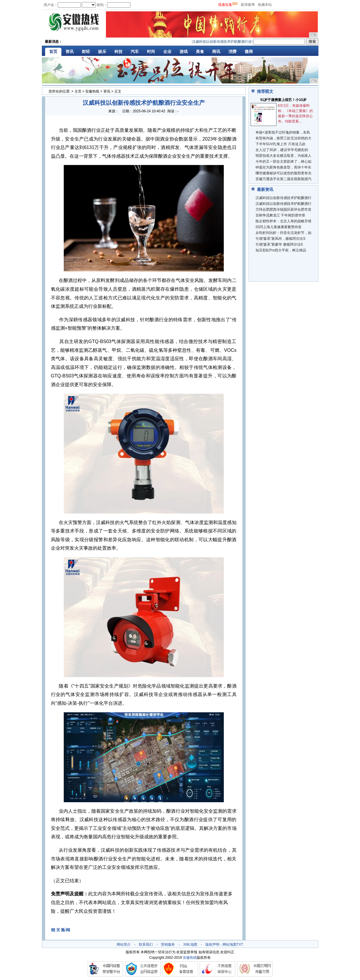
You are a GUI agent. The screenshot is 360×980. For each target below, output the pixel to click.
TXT (240, 945)
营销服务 (168, 945)
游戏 (184, 52)
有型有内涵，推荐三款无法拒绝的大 (283, 138)
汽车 (135, 52)
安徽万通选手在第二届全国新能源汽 (283, 179)
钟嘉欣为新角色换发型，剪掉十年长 (283, 167)
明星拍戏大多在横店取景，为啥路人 (283, 156)
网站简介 (124, 945)
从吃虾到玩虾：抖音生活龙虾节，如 (283, 233)
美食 (200, 52)
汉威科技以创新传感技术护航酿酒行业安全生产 (230, 42)
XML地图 (190, 945)
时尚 (151, 52)
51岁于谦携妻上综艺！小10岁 (283, 100)
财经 (86, 52)
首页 (53, 52)
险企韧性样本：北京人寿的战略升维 (283, 221)
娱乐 (102, 52)
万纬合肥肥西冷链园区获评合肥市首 (283, 210)
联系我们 (146, 945)
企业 (167, 52)
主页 (78, 91)
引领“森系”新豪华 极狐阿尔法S (279, 244)
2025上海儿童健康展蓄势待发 (279, 227)
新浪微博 (248, 5)
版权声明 (212, 945)
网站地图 (230, 945)
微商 (249, 52)
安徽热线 (92, 91)
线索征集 (225, 5)
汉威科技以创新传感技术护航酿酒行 (283, 198)
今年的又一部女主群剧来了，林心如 (283, 161)
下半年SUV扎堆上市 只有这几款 (281, 144)
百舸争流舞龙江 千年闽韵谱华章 (280, 215)
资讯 (70, 52)
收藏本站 (265, 5)
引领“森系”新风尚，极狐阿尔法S (281, 239)
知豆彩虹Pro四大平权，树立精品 (281, 250)
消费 (233, 52)
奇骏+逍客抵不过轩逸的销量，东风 (283, 132)
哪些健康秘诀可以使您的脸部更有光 (283, 173)
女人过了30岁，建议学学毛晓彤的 (282, 150)
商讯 (216, 52)
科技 (118, 52)
